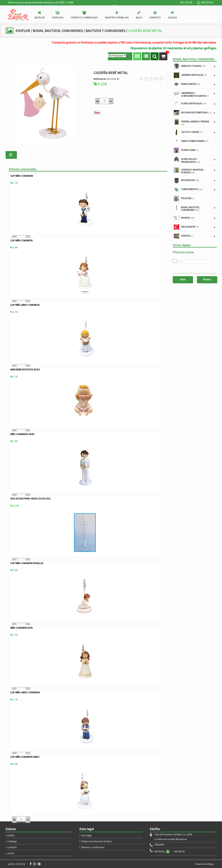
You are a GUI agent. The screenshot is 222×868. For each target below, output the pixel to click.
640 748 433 (179, 851)
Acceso (11, 853)
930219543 (159, 845)
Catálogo (12, 841)
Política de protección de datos (96, 841)
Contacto (12, 847)
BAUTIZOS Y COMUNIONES (107, 31)
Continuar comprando (152, 155)
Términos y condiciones (93, 847)
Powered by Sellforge (204, 864)
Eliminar (207, 279)
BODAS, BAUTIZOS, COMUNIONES (58, 31)
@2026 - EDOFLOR (17, 864)
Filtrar (183, 279)
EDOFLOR (23, 31)
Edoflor (11, 835)
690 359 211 (205, 3)
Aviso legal (86, 835)
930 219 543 (186, 2)
